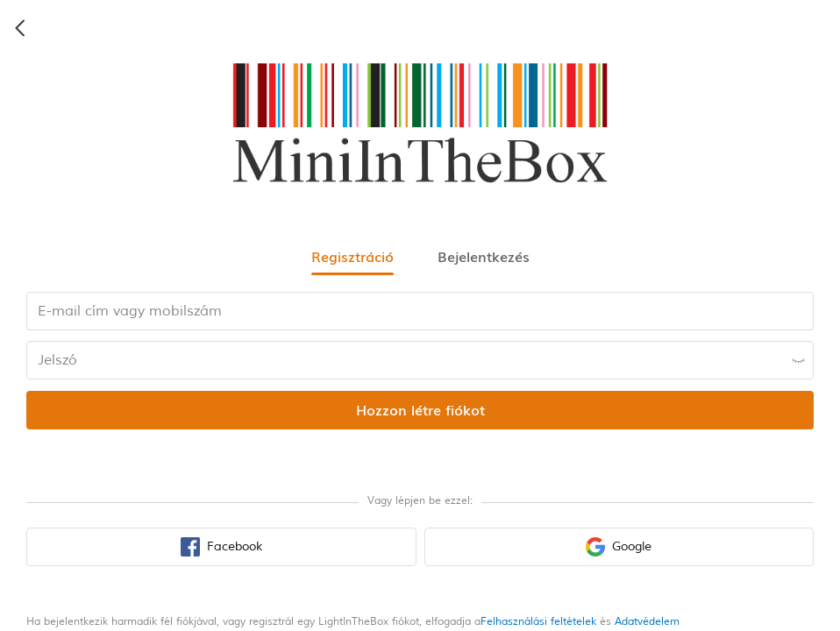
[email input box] (420, 311)
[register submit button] (420, 410)
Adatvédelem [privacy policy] (647, 622)
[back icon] (21, 28)
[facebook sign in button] (221, 547)
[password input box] (420, 360)
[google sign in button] (619, 547)
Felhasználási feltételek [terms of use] (538, 622)
